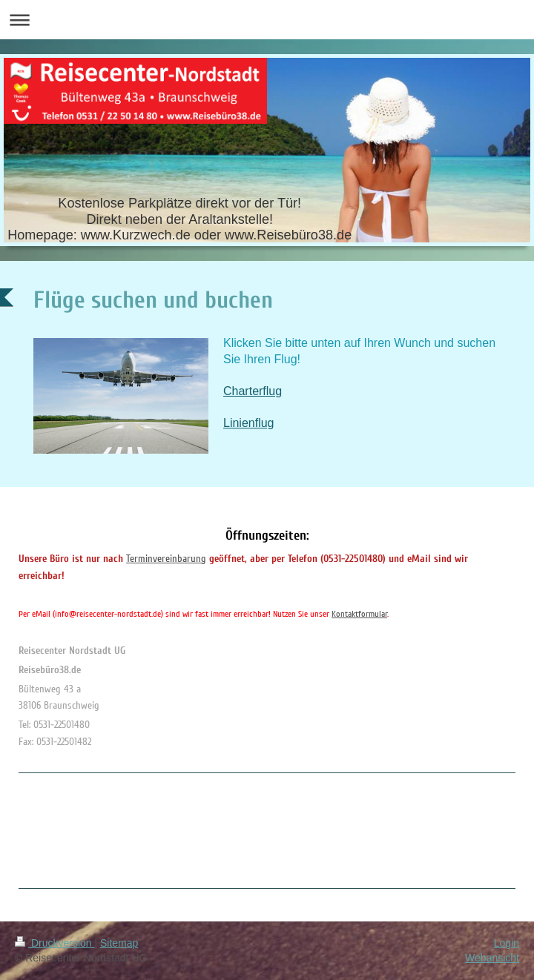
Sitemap (119, 943)
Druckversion (55, 943)
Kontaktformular (359, 614)
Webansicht (492, 958)
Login (507, 943)
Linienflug (249, 423)
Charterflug (253, 391)
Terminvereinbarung (166, 559)
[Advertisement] (78, 828)
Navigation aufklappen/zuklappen (267, 20)
